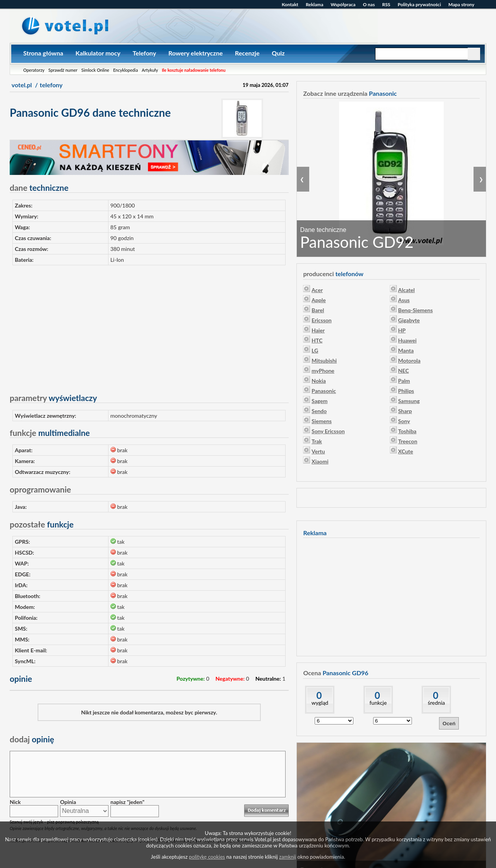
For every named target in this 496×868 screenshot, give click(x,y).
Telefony (144, 53)
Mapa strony (461, 4)
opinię (32, 739)
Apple (319, 300)
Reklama (314, 4)
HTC (317, 340)
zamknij (288, 857)
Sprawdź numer (63, 70)
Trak (317, 441)
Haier (318, 330)
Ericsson (322, 320)
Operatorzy (34, 70)
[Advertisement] (149, 326)
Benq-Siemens (415, 310)
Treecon (408, 441)
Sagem (319, 401)
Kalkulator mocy (98, 53)
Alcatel (406, 290)
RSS (386, 4)
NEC (403, 371)
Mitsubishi (324, 361)
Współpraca (343, 4)
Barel (318, 310)
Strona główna (43, 53)
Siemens (322, 421)
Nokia (319, 381)
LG (315, 350)
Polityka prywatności (419, 4)
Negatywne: (230, 679)
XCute (406, 451)
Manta (406, 350)
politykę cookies (207, 857)
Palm (404, 381)
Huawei (407, 340)
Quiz (278, 53)
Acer (317, 290)
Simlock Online (95, 70)
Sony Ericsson (328, 431)
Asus (404, 300)
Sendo (319, 411)
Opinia (68, 802)
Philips (406, 391)
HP (402, 330)
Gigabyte (409, 320)
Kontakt (290, 4)
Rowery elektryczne (195, 53)
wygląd (320, 703)
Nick (15, 802)
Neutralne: (268, 679)
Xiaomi (320, 461)
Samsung (409, 401)
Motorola (409, 361)
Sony (404, 421)
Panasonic (324, 391)
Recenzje (247, 53)
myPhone (323, 371)
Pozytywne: (190, 679)
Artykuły (150, 70)
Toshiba (407, 431)
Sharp (405, 411)
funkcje (378, 703)
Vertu (318, 451)
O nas (369, 4)
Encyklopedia (126, 70)
